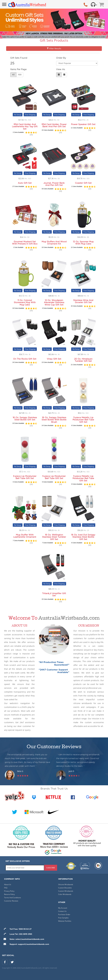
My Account (63, 908)
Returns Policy (9, 894)
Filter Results (54, 48)
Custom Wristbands (66, 891)
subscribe (51, 868)
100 (20, 75)
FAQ (6, 888)
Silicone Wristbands (66, 884)
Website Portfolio (65, 921)
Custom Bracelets (65, 888)
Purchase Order (64, 914)
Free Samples (63, 918)
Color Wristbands (65, 894)
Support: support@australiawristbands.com (26, 944)
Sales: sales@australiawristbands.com (23, 939)
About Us (8, 884)
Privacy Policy (9, 891)
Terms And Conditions (13, 898)
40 (13, 75)
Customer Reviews (11, 901)
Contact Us (62, 911)
